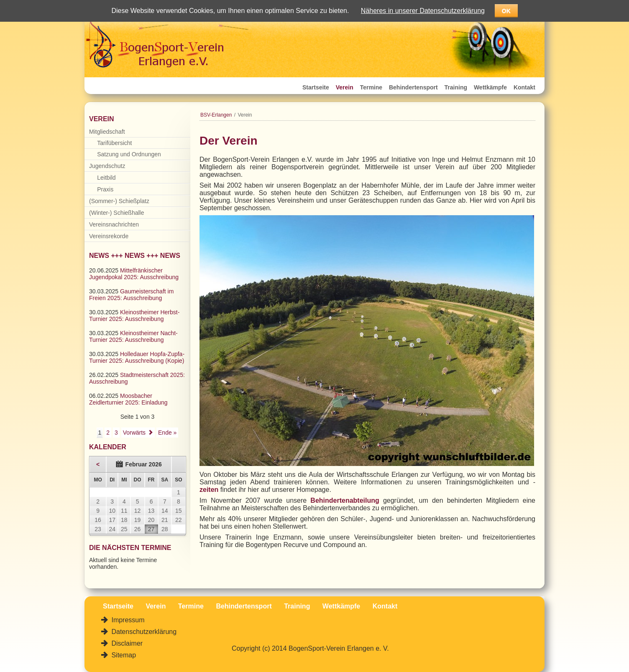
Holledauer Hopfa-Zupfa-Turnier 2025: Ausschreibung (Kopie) (137, 357)
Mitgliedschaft (107, 132)
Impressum (127, 620)
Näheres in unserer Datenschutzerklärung (423, 11)
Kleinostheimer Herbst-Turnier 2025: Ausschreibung (134, 316)
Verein (345, 87)
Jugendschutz (107, 166)
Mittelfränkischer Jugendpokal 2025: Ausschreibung (134, 274)
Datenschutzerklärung (143, 632)
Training (456, 87)
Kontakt (524, 87)
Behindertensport (413, 87)
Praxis (105, 189)
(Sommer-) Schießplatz (119, 201)
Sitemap (123, 655)
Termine (371, 87)
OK (506, 11)
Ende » (167, 433)
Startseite (316, 87)
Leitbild (106, 178)
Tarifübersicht (114, 143)
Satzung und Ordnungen (129, 154)
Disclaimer (126, 643)
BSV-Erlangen (216, 115)
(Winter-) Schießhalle (116, 213)
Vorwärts (134, 433)
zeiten (209, 490)
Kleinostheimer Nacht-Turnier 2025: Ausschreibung (133, 336)
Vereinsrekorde (109, 236)
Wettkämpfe (490, 87)
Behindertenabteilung (345, 500)
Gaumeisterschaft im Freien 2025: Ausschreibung (131, 295)
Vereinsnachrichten (114, 224)
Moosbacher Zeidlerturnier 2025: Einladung (128, 399)
